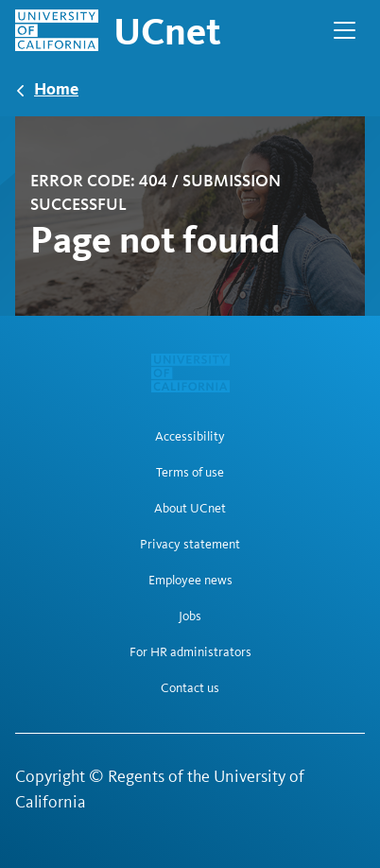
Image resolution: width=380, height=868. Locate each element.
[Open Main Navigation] (345, 30)
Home (56, 88)
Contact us (190, 688)
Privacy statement (190, 545)
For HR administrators (190, 652)
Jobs (190, 616)
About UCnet (190, 509)
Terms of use (190, 473)
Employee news (190, 581)
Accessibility (190, 437)
